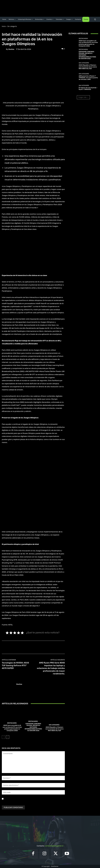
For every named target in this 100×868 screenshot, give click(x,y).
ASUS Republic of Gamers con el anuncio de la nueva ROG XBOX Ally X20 (54, 729)
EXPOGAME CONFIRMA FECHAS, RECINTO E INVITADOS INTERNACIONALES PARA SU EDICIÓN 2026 (33, 727)
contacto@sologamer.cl (54, 846)
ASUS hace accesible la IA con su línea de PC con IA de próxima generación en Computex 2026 (12, 728)
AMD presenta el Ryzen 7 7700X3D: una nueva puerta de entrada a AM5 (88, 78)
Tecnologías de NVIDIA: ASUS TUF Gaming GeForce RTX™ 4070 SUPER (15, 666)
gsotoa (11, 49)
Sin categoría (12, 26)
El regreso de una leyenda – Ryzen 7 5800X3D (88, 89)
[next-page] (8, 737)
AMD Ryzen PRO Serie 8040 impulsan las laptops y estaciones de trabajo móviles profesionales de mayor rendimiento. (51, 668)
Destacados (12, 723)
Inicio (4, 26)
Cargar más (83, 97)
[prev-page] (3, 737)
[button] (95, 19)
